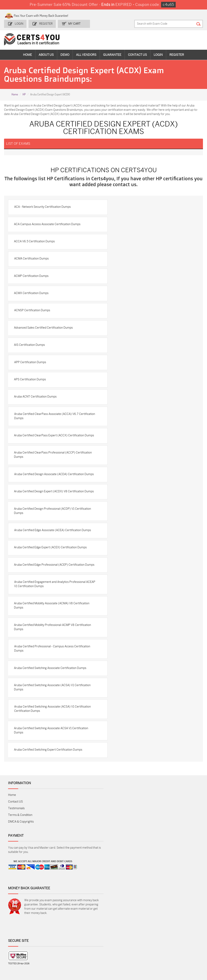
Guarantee (112, 55)
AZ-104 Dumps (21, 942)
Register (46, 24)
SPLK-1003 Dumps (150, 935)
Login (19, 24)
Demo (65, 55)
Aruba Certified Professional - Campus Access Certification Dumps (52, 670)
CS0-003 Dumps (54, 942)
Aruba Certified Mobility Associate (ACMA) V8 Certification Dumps (52, 627)
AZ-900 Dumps (180, 929)
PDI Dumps (146, 929)
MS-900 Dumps (85, 935)
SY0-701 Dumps (117, 942)
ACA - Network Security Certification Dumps (43, 214)
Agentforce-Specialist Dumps (149, 954)
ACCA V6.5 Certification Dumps (35, 249)
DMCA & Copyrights (21, 844)
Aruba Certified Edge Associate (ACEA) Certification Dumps (53, 546)
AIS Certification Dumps (30, 354)
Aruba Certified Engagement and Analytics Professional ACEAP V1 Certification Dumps (50, 605)
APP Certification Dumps (30, 372)
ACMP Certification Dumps (32, 284)
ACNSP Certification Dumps (32, 319)
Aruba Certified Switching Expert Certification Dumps (49, 772)
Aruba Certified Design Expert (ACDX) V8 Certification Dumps (54, 507)
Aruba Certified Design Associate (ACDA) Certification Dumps (54, 490)
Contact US (15, 824)
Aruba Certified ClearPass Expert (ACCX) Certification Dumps (49, 448)
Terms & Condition (20, 838)
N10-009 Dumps (86, 942)
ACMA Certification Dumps (32, 266)
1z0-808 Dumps (85, 929)
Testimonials (16, 831)
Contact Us (137, 55)
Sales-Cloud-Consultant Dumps (55, 931)
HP (24, 94)
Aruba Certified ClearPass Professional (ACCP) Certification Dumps (53, 470)
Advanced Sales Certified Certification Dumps (44, 337)
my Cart (74, 24)
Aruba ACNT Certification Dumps (36, 407)
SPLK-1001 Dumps (119, 935)
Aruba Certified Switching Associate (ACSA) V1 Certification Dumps (53, 709)
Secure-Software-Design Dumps (182, 954)
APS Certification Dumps (30, 390)
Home (27, 55)
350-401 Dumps (181, 935)
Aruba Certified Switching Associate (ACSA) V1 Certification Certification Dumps (53, 731)
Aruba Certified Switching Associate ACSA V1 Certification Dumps (51, 753)
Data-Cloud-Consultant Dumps (23, 954)
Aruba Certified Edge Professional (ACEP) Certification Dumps (50, 584)
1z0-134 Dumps (116, 929)
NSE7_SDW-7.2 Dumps (180, 944)
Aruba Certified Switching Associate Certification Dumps (51, 690)
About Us (46, 55)
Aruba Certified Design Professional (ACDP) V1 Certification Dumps (53, 527)
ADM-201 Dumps (22, 929)
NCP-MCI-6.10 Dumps (116, 954)
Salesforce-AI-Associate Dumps (149, 944)
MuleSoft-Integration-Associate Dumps (54, 956)
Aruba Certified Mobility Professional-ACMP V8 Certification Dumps (53, 649)
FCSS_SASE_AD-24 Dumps (87, 954)
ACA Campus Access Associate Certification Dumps (48, 231)
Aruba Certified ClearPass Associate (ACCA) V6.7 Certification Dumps (46, 427)
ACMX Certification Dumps (32, 302)
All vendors (86, 55)
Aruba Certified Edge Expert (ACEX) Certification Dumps (51, 564)
